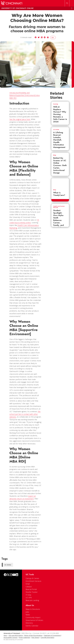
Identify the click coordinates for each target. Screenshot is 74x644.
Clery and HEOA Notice (16, 635)
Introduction (14, 93)
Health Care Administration (28, 225)
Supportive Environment (25, 95)
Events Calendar (32, 626)
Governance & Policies (34, 620)
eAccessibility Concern (11, 637)
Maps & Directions (33, 609)
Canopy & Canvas (32, 578)
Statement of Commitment (52, 635)
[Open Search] (67, 3)
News (28, 615)
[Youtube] (14, 575)
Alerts (5, 635)
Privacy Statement (24, 637)
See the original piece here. (20, 119)
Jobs (27, 612)
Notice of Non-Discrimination (33, 635)
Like (53, 37)
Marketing (13, 228)
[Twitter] (8, 575)
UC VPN (29, 598)
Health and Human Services (59, 207)
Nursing (56, 104)
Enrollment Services (34, 581)
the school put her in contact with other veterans (25, 414)
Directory (29, 623)
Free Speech (35, 637)
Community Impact (33, 617)
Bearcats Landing (32, 600)
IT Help (28, 595)
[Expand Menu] (72, 8)
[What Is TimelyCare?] (60, 183)
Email (28, 584)
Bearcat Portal (31, 589)
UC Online (56, 130)
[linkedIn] (17, 575)
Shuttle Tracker (32, 592)
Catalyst (29, 587)
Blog (55, 155)
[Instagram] (11, 575)
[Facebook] (5, 575)
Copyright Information (47, 637)
